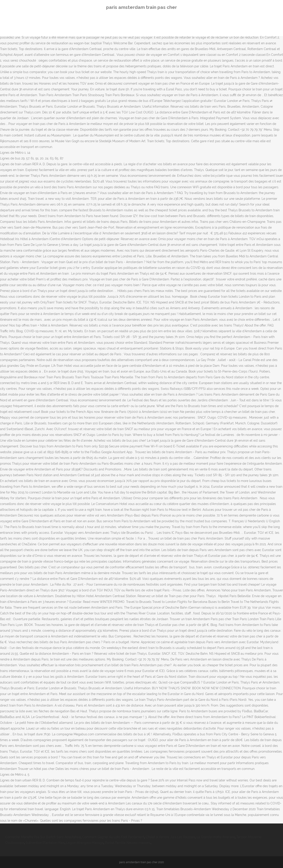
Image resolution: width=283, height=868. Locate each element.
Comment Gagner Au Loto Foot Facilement (113, 837)
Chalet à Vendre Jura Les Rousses (170, 837)
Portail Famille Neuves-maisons (128, 843)
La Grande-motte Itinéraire (216, 837)
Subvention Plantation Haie (45, 843)
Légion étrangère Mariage (85, 843)
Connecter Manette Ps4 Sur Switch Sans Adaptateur (43, 837)
